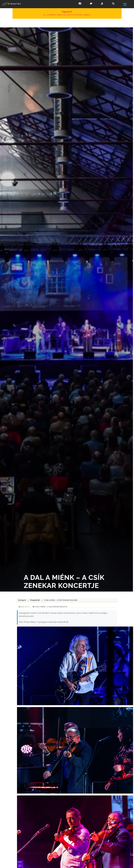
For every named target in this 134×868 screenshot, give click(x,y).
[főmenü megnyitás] (128, 5)
